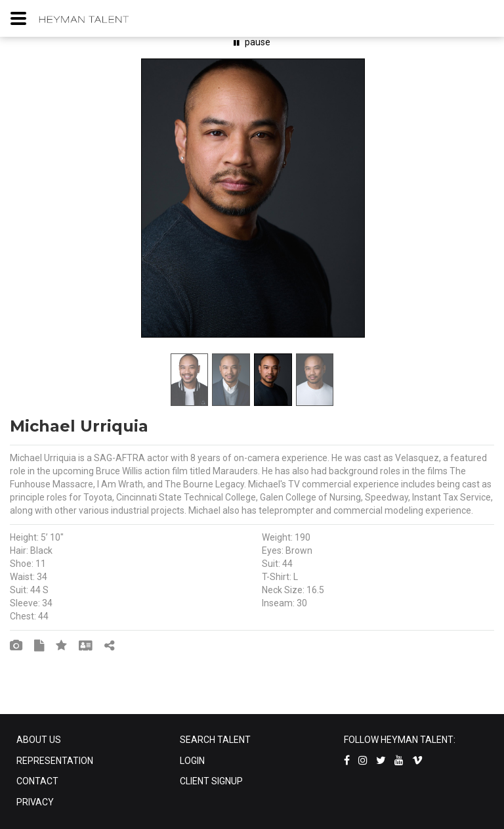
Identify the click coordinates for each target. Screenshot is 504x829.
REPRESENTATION (55, 761)
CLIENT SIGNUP (211, 781)
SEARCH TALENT (215, 740)
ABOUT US (39, 740)
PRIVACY (35, 802)
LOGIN (192, 761)
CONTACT (37, 781)
